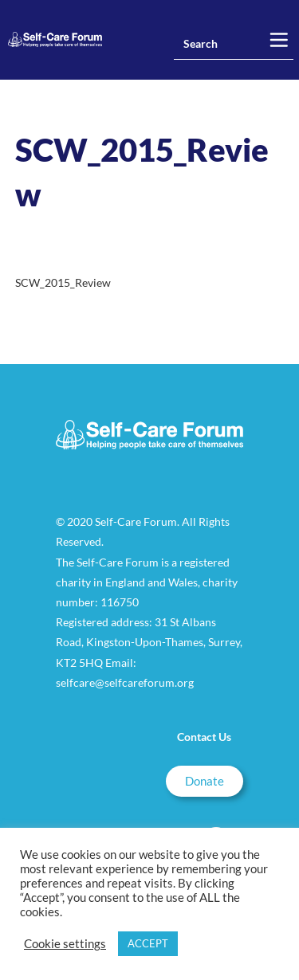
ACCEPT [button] (148, 943)
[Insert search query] (234, 44)
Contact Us (204, 737)
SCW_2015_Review (63, 282)
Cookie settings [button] (65, 944)
